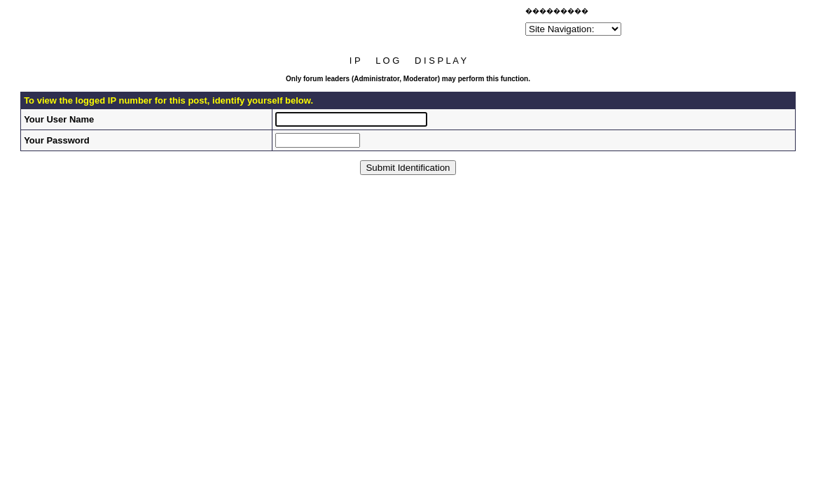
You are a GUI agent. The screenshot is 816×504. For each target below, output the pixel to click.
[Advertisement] (359, 24)
